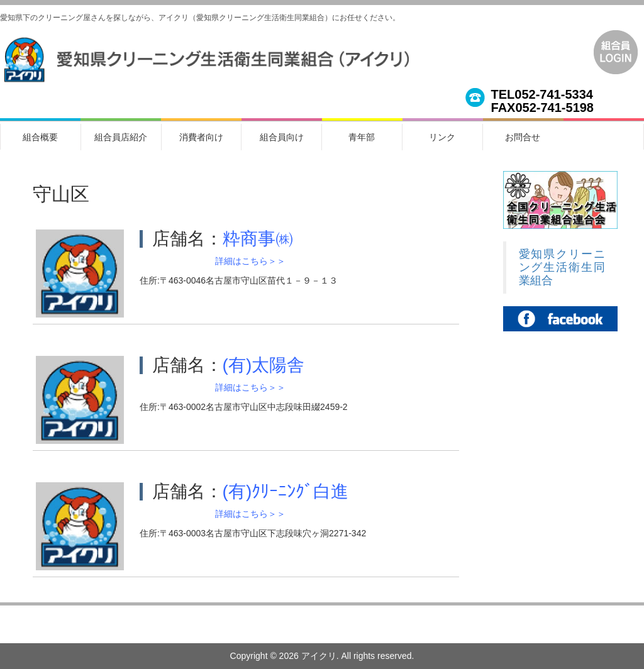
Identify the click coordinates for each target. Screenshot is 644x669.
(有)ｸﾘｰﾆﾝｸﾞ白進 (286, 491)
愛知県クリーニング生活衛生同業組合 (562, 267)
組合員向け (282, 137)
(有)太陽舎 (264, 365)
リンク (442, 137)
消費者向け (201, 137)
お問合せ (523, 137)
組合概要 (40, 137)
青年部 (362, 137)
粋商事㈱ (258, 239)
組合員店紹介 (121, 137)
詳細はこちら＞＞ (250, 261)
